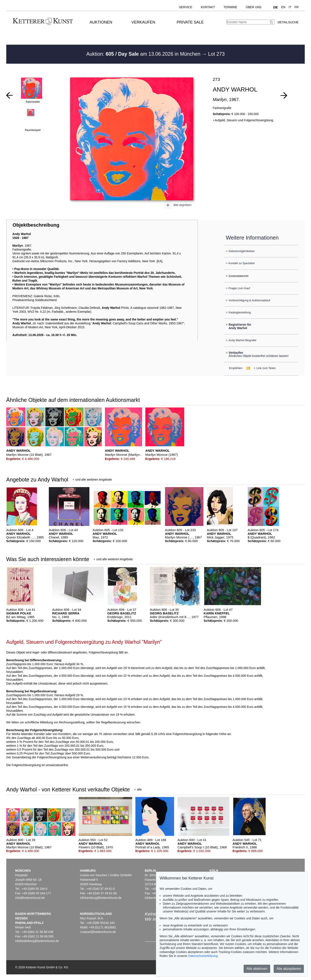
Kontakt (208, 7)
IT (290, 7)
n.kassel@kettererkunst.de (98, 932)
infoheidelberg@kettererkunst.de (37, 941)
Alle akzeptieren (289, 969)
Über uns (254, 7)
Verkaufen (143, 22)
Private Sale (190, 22)
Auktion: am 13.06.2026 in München (144, 54)
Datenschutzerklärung (203, 956)
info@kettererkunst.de (30, 898)
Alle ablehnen (257, 969)
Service (186, 7)
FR (297, 7)
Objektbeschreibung (36, 225)
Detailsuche (288, 22)
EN (283, 7)
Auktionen (101, 22)
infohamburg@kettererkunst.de (101, 898)
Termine (230, 7)
